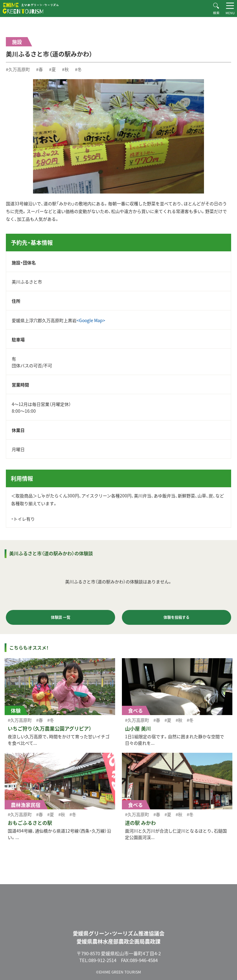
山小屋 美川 (138, 728)
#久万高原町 (18, 69)
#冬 (78, 69)
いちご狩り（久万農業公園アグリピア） (50, 728)
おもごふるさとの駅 (30, 823)
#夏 (52, 69)
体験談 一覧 (61, 617)
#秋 (65, 69)
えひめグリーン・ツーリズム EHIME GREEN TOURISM (31, 8)
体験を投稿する (177, 617)
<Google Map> (91, 320)
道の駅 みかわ (140, 823)
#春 (39, 69)
